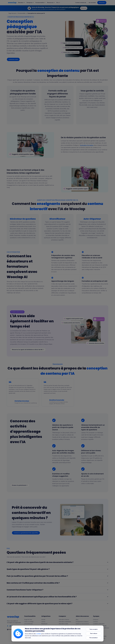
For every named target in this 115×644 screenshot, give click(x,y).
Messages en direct (29, 628)
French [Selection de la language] (11, 629)
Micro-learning (80, 630)
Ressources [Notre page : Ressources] (51, 3)
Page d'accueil (12, 13)
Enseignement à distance (82, 622)
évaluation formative (87, 145)
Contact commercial (81, 3)
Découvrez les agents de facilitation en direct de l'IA (28, 350)
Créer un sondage (29, 622)
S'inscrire (102, 3)
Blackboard (44, 624)
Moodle (43, 620)
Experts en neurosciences (82, 624)
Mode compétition (29, 630)
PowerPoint (44, 630)
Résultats (27, 632)
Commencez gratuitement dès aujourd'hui (26, 533)
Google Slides (45, 632)
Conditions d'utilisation (99, 624)
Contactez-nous (13, 59)
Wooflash (44, 636)
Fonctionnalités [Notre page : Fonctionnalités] (40, 3)
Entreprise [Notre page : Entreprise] (30, 3)
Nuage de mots (28, 620)
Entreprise (96, 620)
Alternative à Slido (63, 624)
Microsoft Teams (46, 628)
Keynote (43, 634)
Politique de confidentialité (100, 626)
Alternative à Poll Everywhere (66, 626)
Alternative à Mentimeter (65, 622)
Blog (77, 620)
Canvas (43, 622)
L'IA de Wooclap (28, 624)
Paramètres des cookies (99, 638)
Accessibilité (96, 634)
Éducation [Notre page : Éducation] (22, 3)
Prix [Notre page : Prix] (58, 3)
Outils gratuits (79, 628)
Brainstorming (28, 626)
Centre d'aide (79, 626)
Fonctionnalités (22, 13)
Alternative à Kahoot (64, 620)
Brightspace (44, 626)
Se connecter (92, 3)
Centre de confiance (98, 632)
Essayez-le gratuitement (20, 485)
